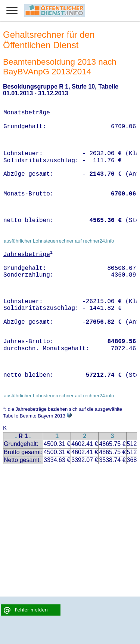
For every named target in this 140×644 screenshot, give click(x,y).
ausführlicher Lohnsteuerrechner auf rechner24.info (59, 241)
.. (16, 437)
